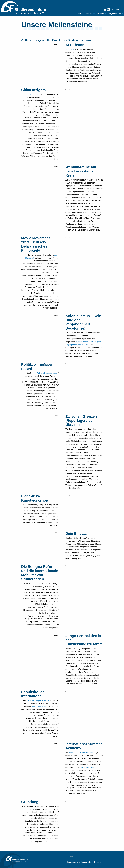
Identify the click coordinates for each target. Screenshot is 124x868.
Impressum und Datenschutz (79, 862)
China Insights (34, 94)
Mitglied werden (115, 14)
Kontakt (97, 862)
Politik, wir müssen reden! (47, 373)
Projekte (100, 14)
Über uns (89, 14)
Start (80, 14)
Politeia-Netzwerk (87, 767)
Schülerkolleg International (39, 701)
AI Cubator (70, 49)
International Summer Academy (82, 753)
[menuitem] (80, 14)
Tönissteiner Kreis (39, 706)
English (119, 9)
